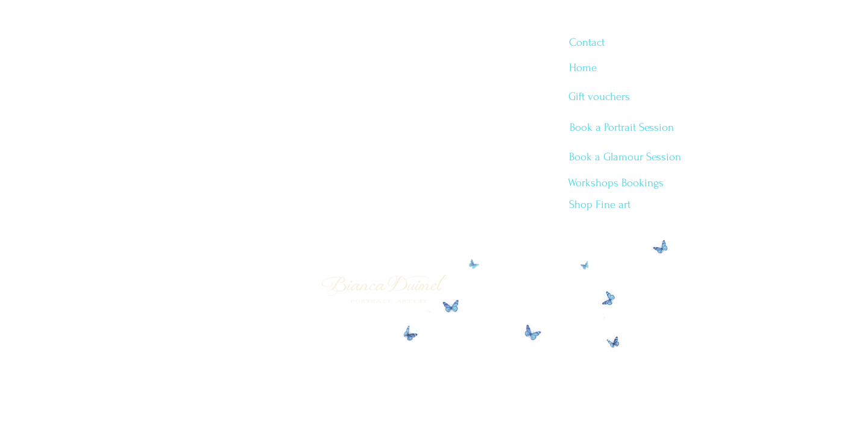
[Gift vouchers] (599, 97)
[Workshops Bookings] (616, 183)
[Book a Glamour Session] (625, 157)
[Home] (583, 68)
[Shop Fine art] (599, 205)
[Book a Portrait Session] (621, 128)
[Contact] (587, 43)
